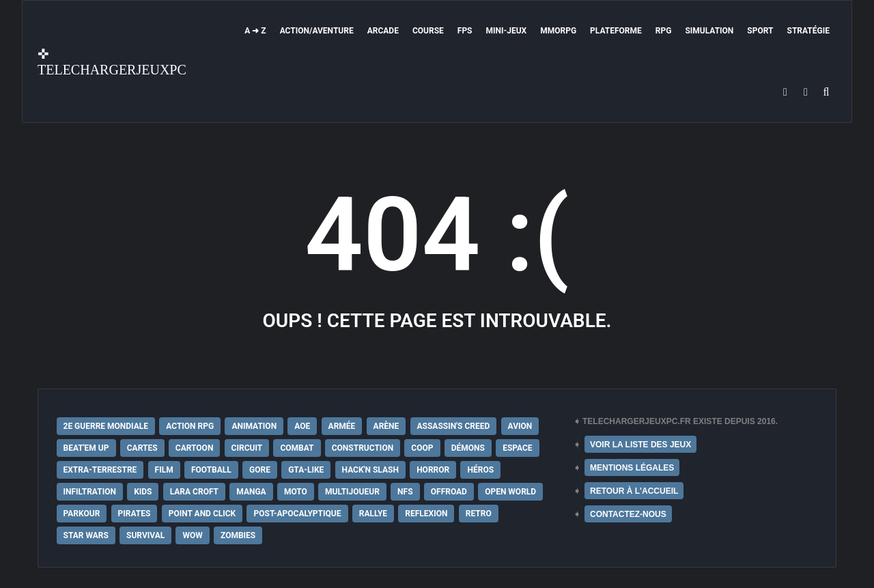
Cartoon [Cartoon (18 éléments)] (195, 448)
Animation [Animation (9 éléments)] (254, 426)
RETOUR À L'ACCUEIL (634, 491)
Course (428, 31)
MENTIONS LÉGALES (632, 468)
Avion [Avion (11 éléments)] (520, 426)
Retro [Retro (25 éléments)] (479, 514)
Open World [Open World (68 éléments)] (510, 492)
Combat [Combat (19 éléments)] (297, 448)
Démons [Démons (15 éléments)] (468, 448)
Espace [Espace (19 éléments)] (517, 448)
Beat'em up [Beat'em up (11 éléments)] (86, 448)
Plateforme (616, 31)
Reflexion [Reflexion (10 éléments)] (426, 514)
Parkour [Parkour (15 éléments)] (82, 514)
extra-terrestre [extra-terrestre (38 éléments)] (100, 470)
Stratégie (808, 31)
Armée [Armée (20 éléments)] (342, 426)
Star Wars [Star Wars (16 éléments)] (86, 535)
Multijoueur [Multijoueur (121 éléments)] (352, 492)
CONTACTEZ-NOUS (628, 514)
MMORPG (558, 31)
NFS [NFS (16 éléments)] (405, 492)
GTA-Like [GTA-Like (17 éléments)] (306, 470)
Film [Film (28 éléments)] (164, 470)
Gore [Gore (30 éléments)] (260, 470)
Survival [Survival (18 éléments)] (145, 535)
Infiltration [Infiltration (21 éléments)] (90, 492)
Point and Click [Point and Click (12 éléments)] (202, 514)
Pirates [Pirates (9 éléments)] (135, 514)
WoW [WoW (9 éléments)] (192, 535)
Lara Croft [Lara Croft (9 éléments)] (194, 492)
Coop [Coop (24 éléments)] (422, 448)
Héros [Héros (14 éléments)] (480, 470)
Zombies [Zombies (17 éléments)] (238, 535)
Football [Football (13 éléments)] (211, 470)
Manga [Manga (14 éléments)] (251, 492)
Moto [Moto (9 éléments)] (296, 492)
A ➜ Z (255, 31)
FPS (465, 31)
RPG (664, 31)
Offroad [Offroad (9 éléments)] (449, 492)
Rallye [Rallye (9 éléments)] (373, 514)
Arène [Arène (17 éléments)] (386, 426)
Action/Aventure (317, 31)
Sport (760, 31)
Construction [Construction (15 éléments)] (363, 448)
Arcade (383, 31)
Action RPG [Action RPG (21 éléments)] (190, 426)
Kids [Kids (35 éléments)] (143, 492)
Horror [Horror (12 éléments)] (433, 470)
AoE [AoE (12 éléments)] (302, 426)
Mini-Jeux (507, 31)
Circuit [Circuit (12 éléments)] (247, 448)
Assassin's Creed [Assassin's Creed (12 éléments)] (454, 426)
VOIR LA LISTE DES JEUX (640, 445)
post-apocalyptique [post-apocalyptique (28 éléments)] (297, 514)
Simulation (709, 31)
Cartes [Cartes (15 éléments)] (142, 448)
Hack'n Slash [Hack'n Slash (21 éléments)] (370, 470)
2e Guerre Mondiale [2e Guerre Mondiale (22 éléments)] (106, 426)
